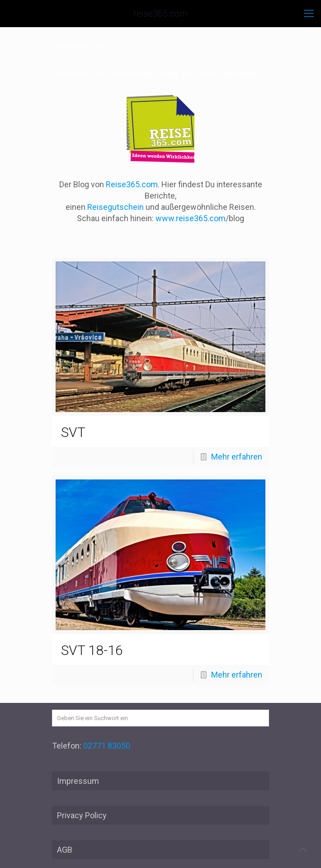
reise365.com (160, 14)
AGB (65, 850)
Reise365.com (132, 184)
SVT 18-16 (92, 650)
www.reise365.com (191, 218)
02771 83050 (107, 746)
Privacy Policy (82, 815)
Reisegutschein (116, 207)
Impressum (78, 781)
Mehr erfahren (237, 457)
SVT (73, 432)
